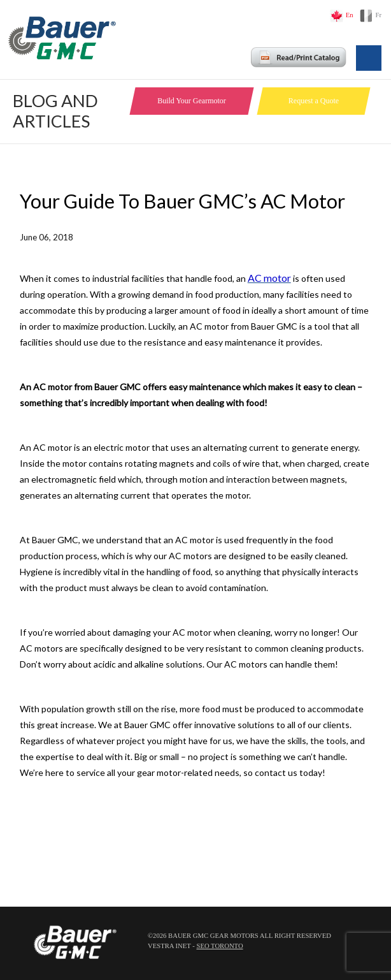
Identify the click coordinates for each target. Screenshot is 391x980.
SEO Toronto (219, 946)
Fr (379, 15)
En (350, 15)
